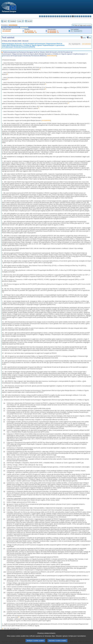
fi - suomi (88, 16)
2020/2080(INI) (13, 25)
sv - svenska (90, 16)
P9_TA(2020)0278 (76, 31)
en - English (55, 16)
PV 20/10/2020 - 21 (53, 32)
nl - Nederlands (75, 16)
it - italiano (64, 16)
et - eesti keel (51, 16)
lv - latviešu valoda (66, 16)
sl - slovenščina (86, 16)
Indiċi (5, 21)
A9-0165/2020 (7, 31)
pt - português (79, 16)
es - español (42, 16)
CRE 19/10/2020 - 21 (31, 32)
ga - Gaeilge (60, 16)
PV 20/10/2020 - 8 (53, 31)
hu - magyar (71, 16)
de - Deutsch (49, 16)
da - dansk (46, 16)
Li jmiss (20, 21)
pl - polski (77, 16)
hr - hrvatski (62, 16)
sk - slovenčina (84, 16)
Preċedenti (13, 21)
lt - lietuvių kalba (68, 16)
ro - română (82, 16)
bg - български (40, 16)
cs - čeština (44, 16)
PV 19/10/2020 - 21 (30, 31)
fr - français (57, 16)
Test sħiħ (30, 21)
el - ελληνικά (53, 16)
